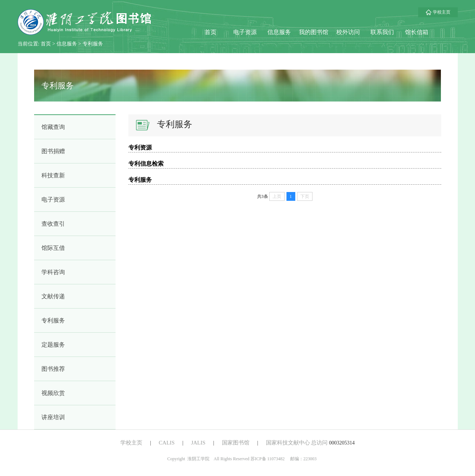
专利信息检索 (146, 164)
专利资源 (140, 147)
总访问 (319, 443)
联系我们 (382, 32)
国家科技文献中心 (288, 443)
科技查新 (53, 175)
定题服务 (53, 345)
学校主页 (438, 12)
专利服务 (93, 44)
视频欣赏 (53, 393)
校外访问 (348, 32)
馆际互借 (53, 248)
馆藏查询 (53, 127)
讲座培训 (53, 417)
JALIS (198, 443)
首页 (211, 32)
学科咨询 (53, 272)
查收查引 (53, 224)
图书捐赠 (53, 151)
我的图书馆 (314, 32)
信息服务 (279, 32)
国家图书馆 (236, 443)
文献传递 (53, 296)
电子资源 (245, 32)
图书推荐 (53, 369)
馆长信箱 (417, 32)
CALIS (167, 443)
